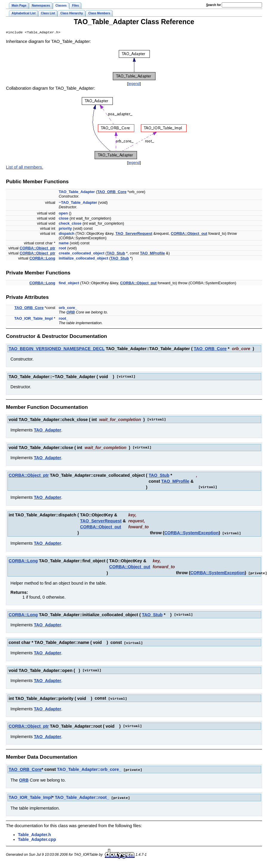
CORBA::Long (42, 259)
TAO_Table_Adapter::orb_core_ (89, 769)
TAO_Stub (116, 254)
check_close (70, 224)
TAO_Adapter (47, 431)
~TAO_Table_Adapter (78, 203)
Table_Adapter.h (34, 833)
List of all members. (25, 168)
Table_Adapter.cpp (37, 838)
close (64, 219)
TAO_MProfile (153, 254)
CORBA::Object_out (189, 234)
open (63, 214)
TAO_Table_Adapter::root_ (82, 796)
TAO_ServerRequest (134, 234)
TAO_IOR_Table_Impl (34, 319)
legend (134, 84)
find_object (69, 284)
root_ (64, 319)
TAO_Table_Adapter (77, 192)
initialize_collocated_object (84, 259)
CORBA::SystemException (191, 533)
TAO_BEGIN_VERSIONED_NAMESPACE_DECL (57, 349)
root (63, 249)
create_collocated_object (82, 254)
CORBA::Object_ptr (37, 249)
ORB (70, 313)
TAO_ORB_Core (112, 192)
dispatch (67, 234)
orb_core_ (68, 308)
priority (65, 229)
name (64, 244)
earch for (214, 5)
